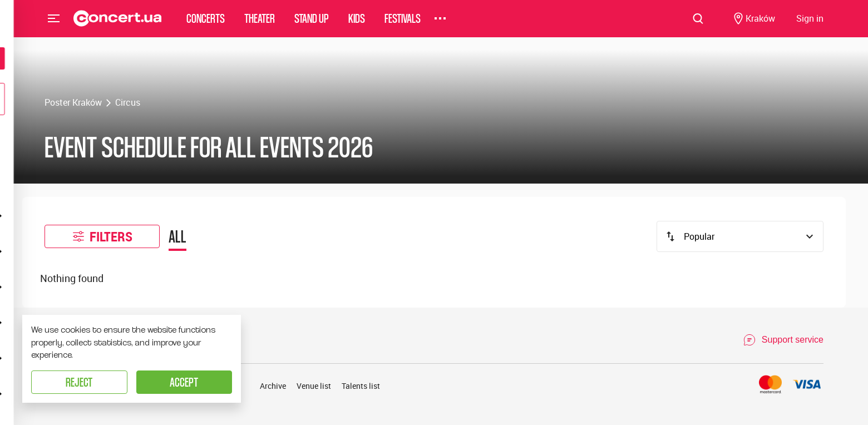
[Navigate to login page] (810, 25)
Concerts (206, 25)
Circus (128, 102)
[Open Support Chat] (783, 340)
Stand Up (312, 25)
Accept (184, 382)
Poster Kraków (73, 102)
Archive (273, 386)
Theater (260, 25)
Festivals (403, 25)
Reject (79, 382)
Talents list (361, 386)
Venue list (314, 386)
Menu (54, 24)
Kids (357, 25)
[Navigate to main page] (118, 25)
